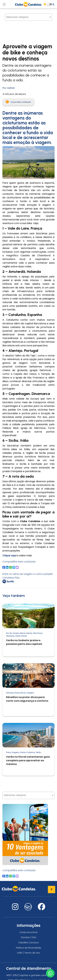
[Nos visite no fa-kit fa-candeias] (28, 910)
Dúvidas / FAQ (29, 937)
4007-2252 (12, 975)
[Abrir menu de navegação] (4, 4)
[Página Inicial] (29, 4)
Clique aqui (9, 555)
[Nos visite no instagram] (15, 909)
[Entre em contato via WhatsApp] (50, 973)
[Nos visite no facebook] (41, 909)
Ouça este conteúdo (18, 102)
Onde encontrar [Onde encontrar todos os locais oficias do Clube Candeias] (29, 932)
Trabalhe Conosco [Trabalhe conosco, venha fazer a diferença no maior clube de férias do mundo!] (28, 943)
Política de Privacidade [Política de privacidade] (28, 948)
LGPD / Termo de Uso (28, 953)
